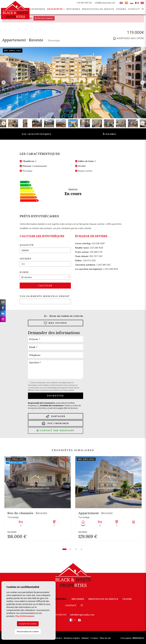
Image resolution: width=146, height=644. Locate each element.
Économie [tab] (110, 134)
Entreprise (37, 9)
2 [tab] (70, 549)
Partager (55, 416)
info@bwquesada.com (105, 3)
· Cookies (94, 638)
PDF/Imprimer (55, 423)
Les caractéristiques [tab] (37, 134)
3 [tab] (76, 549)
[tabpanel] (38, 498)
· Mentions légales (71, 638)
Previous (4, 83)
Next (142, 83)
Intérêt (26, 259)
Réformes (73, 9)
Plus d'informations (25, 616)
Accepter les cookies (28, 624)
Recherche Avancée (44, 18)
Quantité (27, 245)
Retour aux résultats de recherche (64, 316)
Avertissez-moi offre (128, 38)
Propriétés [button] (55, 9)
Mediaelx (132, 638)
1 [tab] (64, 549)
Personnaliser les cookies (28, 631)
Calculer (45, 286)
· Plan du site (105, 638)
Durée (24, 272)
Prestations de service (98, 9)
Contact (134, 9)
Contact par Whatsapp (56, 430)
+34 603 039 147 (84, 3)
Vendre (121, 9)
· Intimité (85, 638)
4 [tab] (82, 549)
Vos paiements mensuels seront (45, 296)
